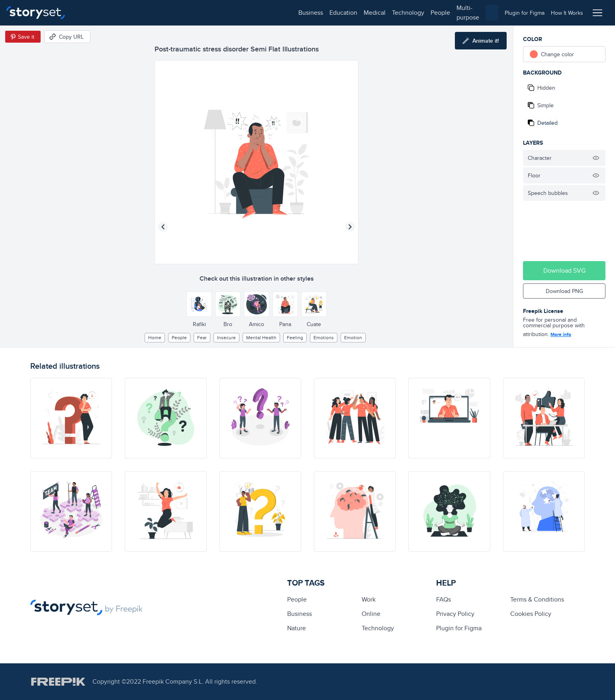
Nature (297, 628)
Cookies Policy (531, 614)
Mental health (261, 337)
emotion (353, 337)
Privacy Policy (455, 614)
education (123, 13)
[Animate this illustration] (481, 41)
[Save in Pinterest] (23, 37)
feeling (295, 337)
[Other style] (199, 304)
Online (371, 614)
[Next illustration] (350, 227)
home (155, 337)
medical (154, 13)
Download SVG (564, 270)
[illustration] (71, 418)
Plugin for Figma (459, 628)
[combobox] (390, 13)
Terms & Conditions (537, 599)
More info (561, 334)
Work (369, 599)
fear (202, 337)
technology (187, 13)
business (90, 13)
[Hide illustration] (596, 158)
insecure (226, 337)
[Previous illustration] (163, 227)
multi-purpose (255, 13)
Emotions (324, 337)
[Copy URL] (67, 37)
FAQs (444, 599)
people (220, 13)
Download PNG (564, 291)
